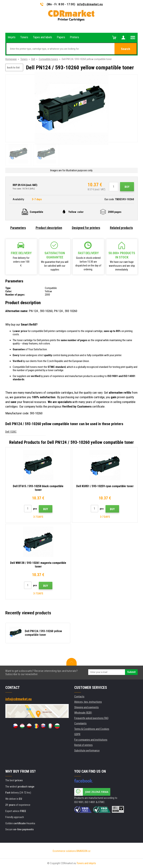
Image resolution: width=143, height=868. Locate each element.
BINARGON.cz (83, 851)
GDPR (77, 734)
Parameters (18, 228)
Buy (127, 187)
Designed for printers (86, 228)
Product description (49, 228)
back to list (13, 68)
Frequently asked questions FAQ (91, 718)
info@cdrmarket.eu (90, 4)
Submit (131, 672)
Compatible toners (48, 59)
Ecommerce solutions (64, 851)
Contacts (79, 697)
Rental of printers (83, 745)
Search (126, 49)
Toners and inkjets (86, 863)
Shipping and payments (86, 707)
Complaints (80, 723)
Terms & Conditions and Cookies (92, 729)
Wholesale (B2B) (83, 713)
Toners (24, 59)
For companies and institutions (91, 740)
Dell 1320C (11, 432)
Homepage (11, 59)
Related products (121, 228)
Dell (33, 59)
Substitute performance (87, 751)
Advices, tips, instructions (88, 702)
